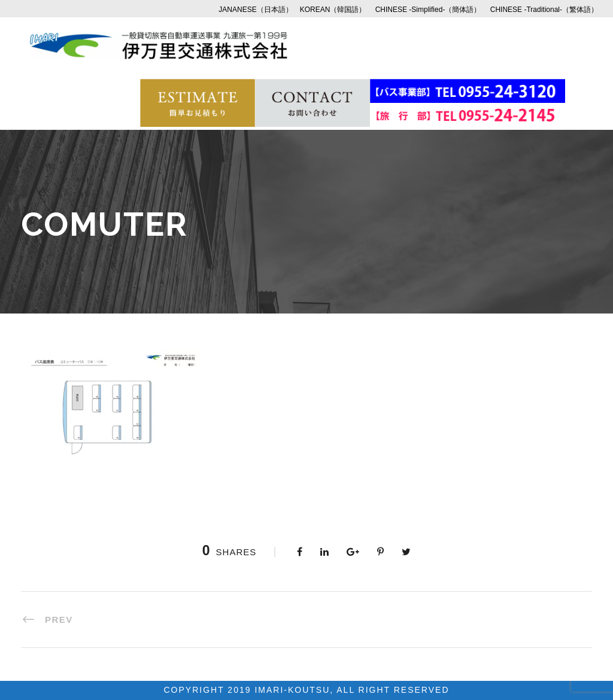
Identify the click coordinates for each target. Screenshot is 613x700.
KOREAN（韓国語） (333, 10)
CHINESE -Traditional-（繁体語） (544, 10)
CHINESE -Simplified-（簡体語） (428, 10)
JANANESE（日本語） (255, 10)
